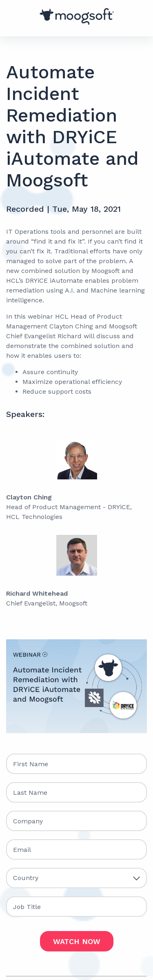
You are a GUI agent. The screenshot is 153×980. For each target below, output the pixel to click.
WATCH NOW (77, 941)
